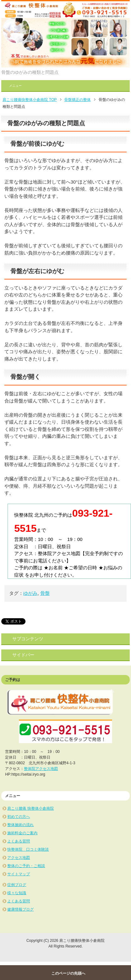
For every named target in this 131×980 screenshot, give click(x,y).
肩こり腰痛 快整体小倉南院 (30, 808)
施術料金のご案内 (22, 833)
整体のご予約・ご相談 (26, 866)
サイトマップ (19, 874)
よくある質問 (19, 841)
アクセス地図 (19, 858)
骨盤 (45, 593)
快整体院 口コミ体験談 (28, 849)
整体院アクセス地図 (41, 769)
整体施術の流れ (20, 825)
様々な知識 (17, 893)
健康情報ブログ (20, 909)
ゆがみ (30, 593)
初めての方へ (19, 817)
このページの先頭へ (68, 973)
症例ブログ (17, 885)
